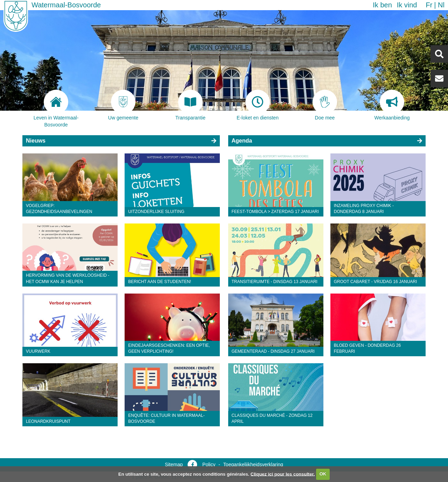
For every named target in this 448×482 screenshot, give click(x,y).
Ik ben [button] (382, 5)
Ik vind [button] (407, 5)
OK (323, 474)
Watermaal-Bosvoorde (66, 5)
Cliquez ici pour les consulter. (283, 474)
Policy (209, 464)
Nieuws (36, 141)
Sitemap (174, 464)
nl (441, 5)
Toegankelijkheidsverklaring (253, 464)
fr (429, 5)
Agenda (242, 141)
